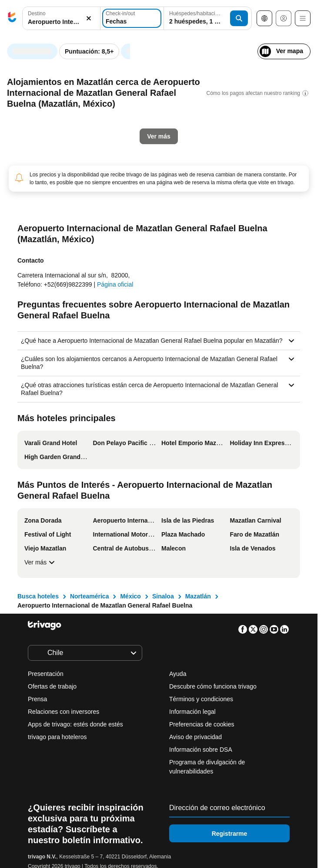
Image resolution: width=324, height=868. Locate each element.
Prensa (37, 699)
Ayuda (178, 674)
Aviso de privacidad (195, 737)
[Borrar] (89, 19)
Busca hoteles (38, 596)
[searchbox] (61, 22)
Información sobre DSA (201, 750)
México (130, 596)
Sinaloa (163, 596)
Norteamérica (90, 596)
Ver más (41, 562)
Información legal (192, 712)
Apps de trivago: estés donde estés (75, 724)
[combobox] (61, 18)
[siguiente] (291, 47)
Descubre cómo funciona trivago (213, 686)
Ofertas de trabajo (52, 686)
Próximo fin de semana (256, 203)
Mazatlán (198, 596)
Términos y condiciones (201, 699)
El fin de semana (179, 203)
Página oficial (115, 284)
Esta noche (37, 203)
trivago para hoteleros (57, 737)
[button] (61, 19)
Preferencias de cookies (202, 724)
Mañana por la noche (104, 203)
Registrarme (230, 834)
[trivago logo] (12, 19)
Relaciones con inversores (63, 712)
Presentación (46, 674)
